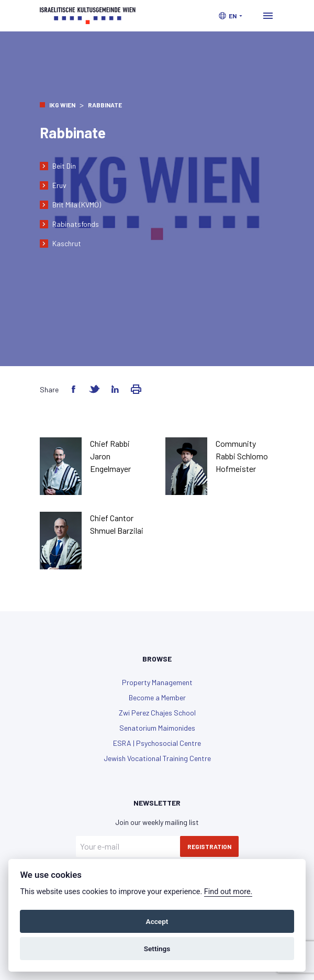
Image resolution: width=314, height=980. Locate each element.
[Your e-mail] (128, 846)
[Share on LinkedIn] (115, 389)
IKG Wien (62, 105)
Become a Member (157, 697)
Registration (209, 846)
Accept (157, 921)
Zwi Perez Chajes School (157, 713)
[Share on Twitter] (94, 389)
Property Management (157, 682)
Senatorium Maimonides (157, 728)
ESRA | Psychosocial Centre (157, 743)
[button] (231, 16)
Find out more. (228, 892)
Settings (157, 949)
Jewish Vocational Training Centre (157, 758)
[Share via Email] (136, 389)
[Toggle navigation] (268, 16)
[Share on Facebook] (73, 389)
